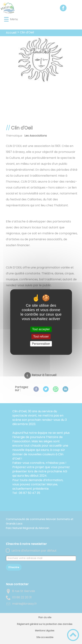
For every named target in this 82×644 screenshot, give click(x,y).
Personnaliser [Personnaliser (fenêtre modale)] (41, 344)
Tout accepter (41, 329)
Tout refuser (41, 336)
